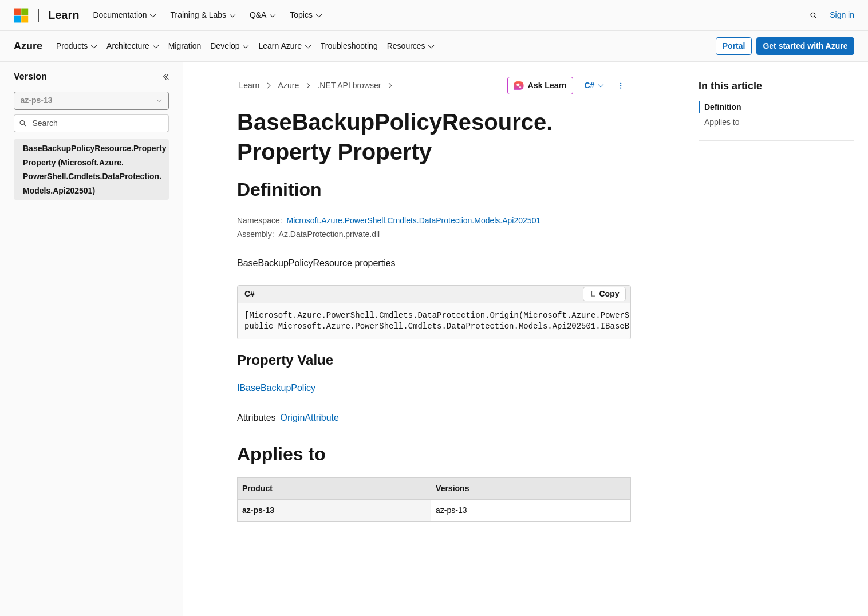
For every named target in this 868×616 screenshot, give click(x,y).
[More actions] (621, 86)
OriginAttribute (310, 418)
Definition (723, 107)
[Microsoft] (21, 15)
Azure (289, 85)
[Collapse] (166, 77)
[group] (434, 321)
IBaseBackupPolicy (276, 388)
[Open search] (814, 15)
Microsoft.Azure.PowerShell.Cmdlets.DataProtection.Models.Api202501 (414, 220)
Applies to (722, 122)
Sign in (842, 15)
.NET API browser (349, 85)
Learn (250, 85)
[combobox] (91, 101)
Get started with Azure (805, 46)
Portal (734, 46)
